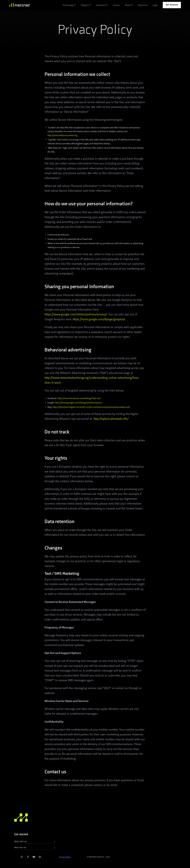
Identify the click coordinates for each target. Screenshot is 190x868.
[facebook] (28, 857)
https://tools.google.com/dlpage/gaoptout (99, 319)
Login (155, 5)
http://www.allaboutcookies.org (62, 135)
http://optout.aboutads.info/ (111, 418)
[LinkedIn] (40, 857)
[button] (69, 5)
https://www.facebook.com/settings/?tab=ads (79, 398)
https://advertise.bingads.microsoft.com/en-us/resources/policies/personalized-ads (91, 407)
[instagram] (22, 857)
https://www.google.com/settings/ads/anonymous (78, 402)
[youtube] (34, 857)
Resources (143, 5)
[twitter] (16, 857)
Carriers (116, 5)
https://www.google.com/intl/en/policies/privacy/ (76, 314)
